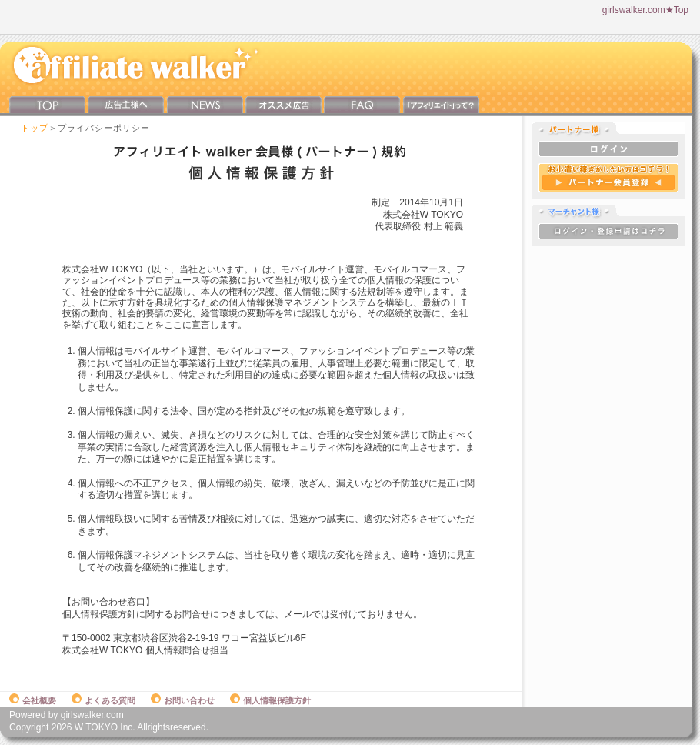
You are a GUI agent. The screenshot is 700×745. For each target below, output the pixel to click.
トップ (35, 128)
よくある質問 (103, 700)
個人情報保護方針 (270, 700)
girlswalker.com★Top (645, 10)
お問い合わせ (183, 700)
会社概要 (33, 700)
